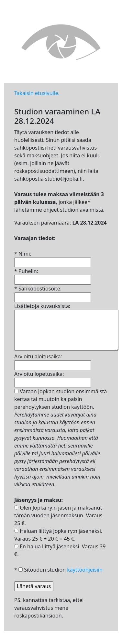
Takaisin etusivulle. (37, 93)
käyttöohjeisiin (85, 570)
